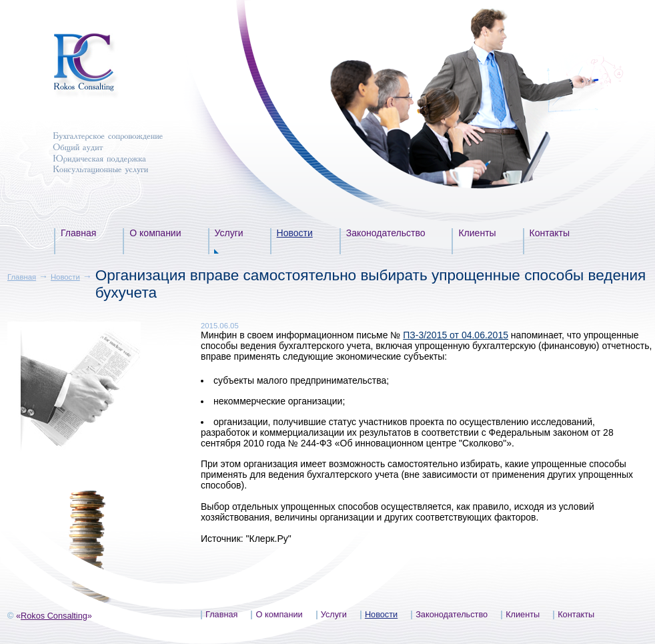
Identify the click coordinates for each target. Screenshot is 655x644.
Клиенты (477, 233)
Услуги (229, 233)
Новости (295, 233)
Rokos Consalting (54, 616)
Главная (78, 233)
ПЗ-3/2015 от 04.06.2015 (456, 335)
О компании (155, 233)
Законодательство (386, 233)
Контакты (550, 233)
